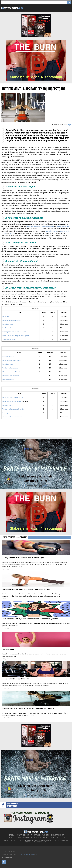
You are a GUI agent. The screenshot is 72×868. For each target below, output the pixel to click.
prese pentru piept (47, 226)
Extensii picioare (8, 356)
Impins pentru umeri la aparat (12, 413)
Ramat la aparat (8, 405)
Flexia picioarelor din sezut (11, 360)
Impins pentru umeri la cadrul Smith (15, 332)
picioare (12, 233)
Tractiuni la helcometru (10, 328)
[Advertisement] (13, 430)
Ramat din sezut (8, 324)
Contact (32, 854)
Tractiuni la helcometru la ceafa (13, 409)
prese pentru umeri (63, 226)
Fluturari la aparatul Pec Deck (12, 372)
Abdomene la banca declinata (12, 417)
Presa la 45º (6, 316)
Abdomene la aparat (9, 339)
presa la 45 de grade (33, 226)
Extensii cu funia (8, 380)
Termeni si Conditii (23, 854)
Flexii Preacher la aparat (11, 376)
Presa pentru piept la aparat (12, 401)
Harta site (38, 854)
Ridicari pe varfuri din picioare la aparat (16, 336)
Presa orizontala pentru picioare (13, 397)
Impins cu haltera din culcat (12, 320)
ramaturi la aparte (51, 231)
